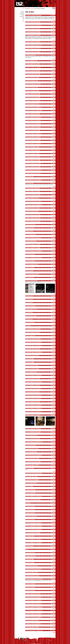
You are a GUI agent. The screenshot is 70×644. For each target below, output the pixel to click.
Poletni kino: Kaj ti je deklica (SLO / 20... (33, 22)
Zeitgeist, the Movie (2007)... (31, 556)
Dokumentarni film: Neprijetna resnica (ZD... (34, 569)
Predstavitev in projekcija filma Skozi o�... (34, 15)
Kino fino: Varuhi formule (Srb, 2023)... (33, 114)
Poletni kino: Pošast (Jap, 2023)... (32, 87)
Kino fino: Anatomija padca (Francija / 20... (34, 117)
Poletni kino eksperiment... (31, 506)
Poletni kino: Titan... (30, 231)
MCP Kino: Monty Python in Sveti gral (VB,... (34, 496)
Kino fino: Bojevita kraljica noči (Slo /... (33, 64)
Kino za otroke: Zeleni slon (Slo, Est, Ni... (34, 137)
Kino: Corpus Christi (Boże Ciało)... (33, 274)
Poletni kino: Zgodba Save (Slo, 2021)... (33, 191)
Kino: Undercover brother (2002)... (32, 449)
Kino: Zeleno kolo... (30, 299)
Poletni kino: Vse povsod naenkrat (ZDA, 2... (34, 205)
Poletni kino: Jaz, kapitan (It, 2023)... (33, 91)
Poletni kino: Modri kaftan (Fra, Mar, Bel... (34, 140)
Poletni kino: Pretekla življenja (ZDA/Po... (34, 101)
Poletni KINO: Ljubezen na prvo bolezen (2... (34, 346)
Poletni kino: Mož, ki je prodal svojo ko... (34, 215)
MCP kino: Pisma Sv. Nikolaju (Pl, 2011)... (34, 500)
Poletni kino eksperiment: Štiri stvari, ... (33, 402)
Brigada (34, 643)
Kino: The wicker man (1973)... (32, 483)
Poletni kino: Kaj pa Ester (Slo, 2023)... (33, 71)
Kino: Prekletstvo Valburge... (31, 234)
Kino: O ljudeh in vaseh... (31, 322)
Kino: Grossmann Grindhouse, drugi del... (34, 389)
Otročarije (22, 14)
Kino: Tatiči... (29, 326)
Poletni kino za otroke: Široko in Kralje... (34, 74)
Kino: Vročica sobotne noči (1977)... (33, 465)
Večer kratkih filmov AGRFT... (32, 241)
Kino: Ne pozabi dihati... (31, 268)
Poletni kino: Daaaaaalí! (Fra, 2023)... (33, 77)
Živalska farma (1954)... (30, 563)
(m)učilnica (22, 17)
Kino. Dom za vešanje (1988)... (32, 516)
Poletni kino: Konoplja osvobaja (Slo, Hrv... (34, 134)
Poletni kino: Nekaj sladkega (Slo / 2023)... (34, 163)
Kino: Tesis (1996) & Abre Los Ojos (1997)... (34, 543)
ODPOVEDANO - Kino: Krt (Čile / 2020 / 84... (34, 180)
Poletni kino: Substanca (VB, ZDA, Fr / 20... (34, 45)
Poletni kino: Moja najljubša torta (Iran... (33, 32)
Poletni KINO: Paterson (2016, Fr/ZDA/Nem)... (34, 352)
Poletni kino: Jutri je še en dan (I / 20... (33, 29)
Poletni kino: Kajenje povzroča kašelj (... (34, 157)
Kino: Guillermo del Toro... (31, 553)
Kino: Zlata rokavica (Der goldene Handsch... (34, 251)
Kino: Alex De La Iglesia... (31, 520)
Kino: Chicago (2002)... (30, 468)
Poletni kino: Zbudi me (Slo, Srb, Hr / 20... (34, 84)
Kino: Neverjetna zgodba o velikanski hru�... (34, 611)
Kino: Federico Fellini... (31, 536)
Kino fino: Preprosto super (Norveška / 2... (34, 120)
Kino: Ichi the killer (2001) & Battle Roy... (34, 533)
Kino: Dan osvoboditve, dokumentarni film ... (34, 375)
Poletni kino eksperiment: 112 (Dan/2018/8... (34, 600)
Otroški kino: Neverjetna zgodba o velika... (34, 238)
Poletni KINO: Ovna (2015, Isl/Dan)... (33, 355)
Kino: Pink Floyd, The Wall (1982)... (33, 480)
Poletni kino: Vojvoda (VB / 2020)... (33, 211)
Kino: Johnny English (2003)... (32, 452)
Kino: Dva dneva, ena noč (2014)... (32, 365)
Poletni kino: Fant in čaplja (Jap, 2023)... (33, 97)
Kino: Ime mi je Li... (30, 296)
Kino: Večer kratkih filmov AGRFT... (33, 620)
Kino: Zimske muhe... (30, 177)
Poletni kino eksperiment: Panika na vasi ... (34, 395)
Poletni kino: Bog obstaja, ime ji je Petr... (34, 594)
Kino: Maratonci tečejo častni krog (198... (34, 462)
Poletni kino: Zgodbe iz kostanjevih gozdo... (34, 614)
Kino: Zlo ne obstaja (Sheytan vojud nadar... (34, 258)
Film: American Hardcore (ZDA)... (32, 572)
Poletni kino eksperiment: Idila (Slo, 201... (34, 415)
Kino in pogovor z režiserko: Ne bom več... (34, 170)
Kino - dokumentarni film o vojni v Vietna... (34, 539)
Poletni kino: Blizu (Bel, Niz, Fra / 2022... (33, 160)
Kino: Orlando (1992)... (30, 359)
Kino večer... (29, 503)
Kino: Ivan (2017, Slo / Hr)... (31, 336)
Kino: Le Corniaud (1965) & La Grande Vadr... (34, 526)
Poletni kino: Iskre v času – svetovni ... (33, 208)
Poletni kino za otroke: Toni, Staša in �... (34, 67)
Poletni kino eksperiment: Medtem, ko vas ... (34, 604)
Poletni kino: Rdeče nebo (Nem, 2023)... (33, 94)
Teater (23, 15)
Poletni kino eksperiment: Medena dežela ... (34, 597)
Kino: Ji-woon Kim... (30, 546)
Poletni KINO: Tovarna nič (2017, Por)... (33, 349)
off (24, 19)
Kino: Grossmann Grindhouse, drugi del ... (34, 432)
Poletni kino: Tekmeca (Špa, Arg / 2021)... (34, 167)
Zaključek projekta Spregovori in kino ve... (34, 173)
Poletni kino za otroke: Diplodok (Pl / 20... (34, 624)
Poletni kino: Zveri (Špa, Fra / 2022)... (33, 154)
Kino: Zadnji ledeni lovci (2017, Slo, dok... (34, 329)
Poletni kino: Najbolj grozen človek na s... (34, 221)
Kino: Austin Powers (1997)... (32, 445)
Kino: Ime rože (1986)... (30, 362)
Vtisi (23, 21)
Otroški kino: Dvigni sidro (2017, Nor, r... (34, 332)
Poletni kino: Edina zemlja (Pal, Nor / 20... (34, 48)
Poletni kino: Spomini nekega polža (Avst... (34, 25)
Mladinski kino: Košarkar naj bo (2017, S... (34, 339)
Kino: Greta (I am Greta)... (31, 254)
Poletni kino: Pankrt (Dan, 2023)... (32, 81)
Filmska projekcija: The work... (32, 309)
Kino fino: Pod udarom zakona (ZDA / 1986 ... (34, 111)
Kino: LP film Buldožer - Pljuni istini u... (33, 385)
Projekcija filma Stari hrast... (31, 55)
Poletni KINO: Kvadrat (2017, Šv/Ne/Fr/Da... (34, 342)
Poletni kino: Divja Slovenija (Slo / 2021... (34, 218)
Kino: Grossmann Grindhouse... (32, 372)
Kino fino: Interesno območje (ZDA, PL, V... (34, 107)
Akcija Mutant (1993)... (30, 559)
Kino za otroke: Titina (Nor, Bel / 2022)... (33, 130)
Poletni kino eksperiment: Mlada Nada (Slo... (34, 408)
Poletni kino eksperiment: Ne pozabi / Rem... (34, 405)
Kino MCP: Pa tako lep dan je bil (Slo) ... (33, 52)
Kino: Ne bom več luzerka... (31, 306)
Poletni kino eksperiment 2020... (32, 281)
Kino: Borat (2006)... (30, 486)
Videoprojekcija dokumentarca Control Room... (35, 579)
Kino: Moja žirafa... (30, 312)
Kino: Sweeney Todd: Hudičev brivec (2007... (34, 473)
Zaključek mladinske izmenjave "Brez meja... (34, 382)
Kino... (28, 549)
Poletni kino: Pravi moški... (31, 225)
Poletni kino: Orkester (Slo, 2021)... (33, 198)
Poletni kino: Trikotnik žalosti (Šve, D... (33, 150)
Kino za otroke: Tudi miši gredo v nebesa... (34, 201)
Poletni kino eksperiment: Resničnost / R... (34, 399)
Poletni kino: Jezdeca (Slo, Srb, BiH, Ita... (34, 127)
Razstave (22, 13)
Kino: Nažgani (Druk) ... (31, 277)
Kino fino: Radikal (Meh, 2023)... (32, 61)
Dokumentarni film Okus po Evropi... (33, 576)
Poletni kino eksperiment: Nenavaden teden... (34, 607)
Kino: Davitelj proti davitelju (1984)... (33, 458)
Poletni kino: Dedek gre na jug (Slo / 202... (34, 144)
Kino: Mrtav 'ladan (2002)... (31, 490)
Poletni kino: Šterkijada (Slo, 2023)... (33, 104)
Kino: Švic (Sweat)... (30, 271)
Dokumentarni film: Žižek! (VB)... (32, 566)
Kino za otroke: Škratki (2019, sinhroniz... (34, 195)
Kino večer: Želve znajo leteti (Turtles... (33, 439)
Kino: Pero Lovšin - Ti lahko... (32, 316)
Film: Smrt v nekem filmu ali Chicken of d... (34, 429)
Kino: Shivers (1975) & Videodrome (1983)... (34, 529)
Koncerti (22, 12)
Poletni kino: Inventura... (31, 228)
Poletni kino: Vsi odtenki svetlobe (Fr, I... (34, 42)
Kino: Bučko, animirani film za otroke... (33, 379)
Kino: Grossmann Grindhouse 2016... (33, 392)
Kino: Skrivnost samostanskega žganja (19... (34, 455)
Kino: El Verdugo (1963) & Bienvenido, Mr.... (34, 523)
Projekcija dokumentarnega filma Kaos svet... (34, 442)
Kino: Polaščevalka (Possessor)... (32, 264)
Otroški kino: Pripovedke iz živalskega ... (34, 244)
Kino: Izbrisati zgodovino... (31, 261)
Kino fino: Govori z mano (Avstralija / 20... (34, 124)
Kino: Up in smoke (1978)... (31, 493)
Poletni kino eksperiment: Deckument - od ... (34, 412)
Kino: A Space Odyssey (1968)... (32, 477)
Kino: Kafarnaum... (30, 303)
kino (23, 18)
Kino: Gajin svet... (30, 319)
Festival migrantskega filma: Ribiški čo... (34, 35)
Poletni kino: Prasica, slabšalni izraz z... (33, 188)
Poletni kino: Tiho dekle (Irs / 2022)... (33, 147)
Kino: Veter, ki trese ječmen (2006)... (33, 369)
